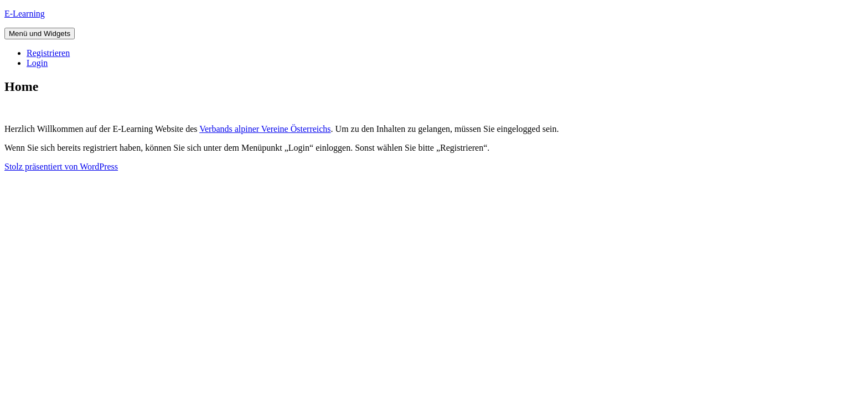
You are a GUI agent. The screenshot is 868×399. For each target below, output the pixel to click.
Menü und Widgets (40, 34)
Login (37, 63)
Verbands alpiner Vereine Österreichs (265, 129)
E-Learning (25, 14)
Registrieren (48, 53)
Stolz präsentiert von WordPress (61, 167)
